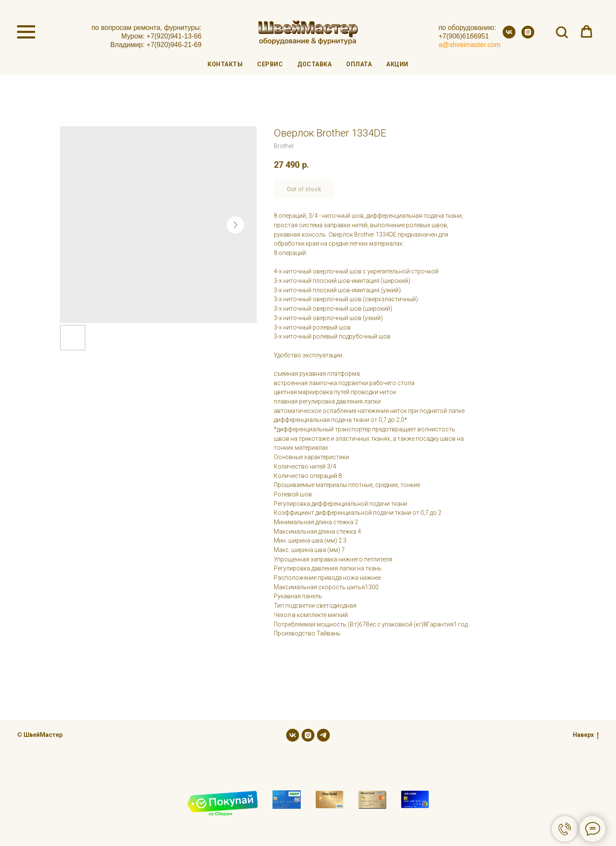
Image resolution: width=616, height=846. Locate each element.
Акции (397, 64)
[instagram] (528, 36)
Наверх (586, 735)
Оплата (359, 64)
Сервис (270, 64)
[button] (562, 32)
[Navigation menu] (26, 32)
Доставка (314, 64)
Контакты (225, 64)
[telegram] (323, 735)
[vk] (509, 36)
